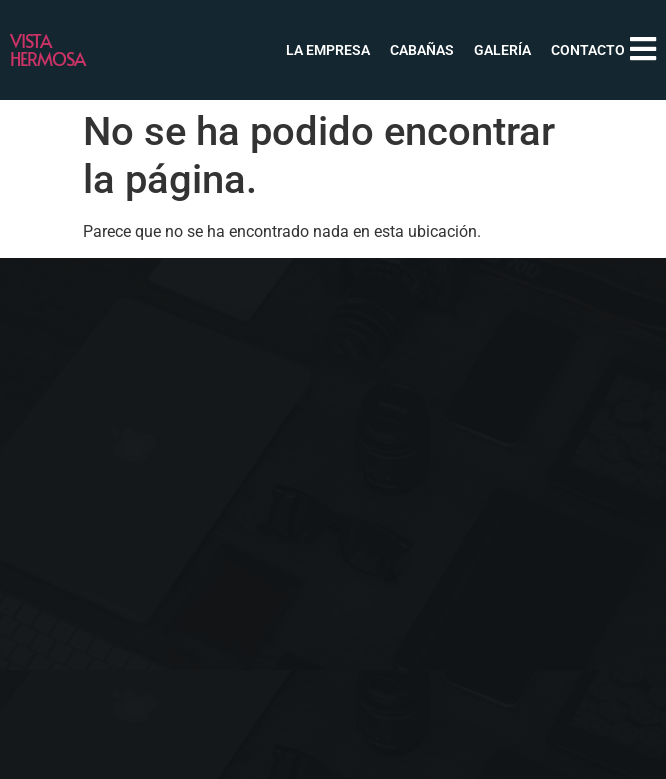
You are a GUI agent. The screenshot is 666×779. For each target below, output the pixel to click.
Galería (502, 50)
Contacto (588, 50)
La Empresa (328, 50)
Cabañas (422, 50)
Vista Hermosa (47, 49)
